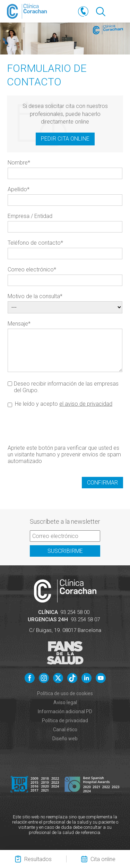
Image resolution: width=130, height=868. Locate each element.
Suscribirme (65, 551)
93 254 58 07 (85, 620)
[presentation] (60, 425)
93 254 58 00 (75, 612)
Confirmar (102, 483)
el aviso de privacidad (86, 404)
